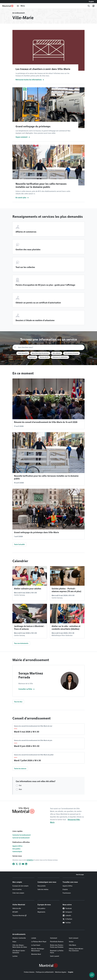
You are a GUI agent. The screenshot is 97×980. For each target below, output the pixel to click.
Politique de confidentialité (45, 972)
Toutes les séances (20, 769)
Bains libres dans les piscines (40, 353)
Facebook (67, 908)
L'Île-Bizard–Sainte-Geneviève (19, 952)
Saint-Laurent (55, 956)
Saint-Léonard (74, 938)
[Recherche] (89, 6)
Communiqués (17, 852)
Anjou (14, 942)
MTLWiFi (15, 912)
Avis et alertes (17, 889)
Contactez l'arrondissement (22, 835)
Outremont (54, 938)
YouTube (67, 923)
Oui (20, 785)
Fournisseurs (67, 893)
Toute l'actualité (19, 544)
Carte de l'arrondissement (21, 838)
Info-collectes (57, 353)
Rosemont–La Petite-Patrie (57, 952)
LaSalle (34, 938)
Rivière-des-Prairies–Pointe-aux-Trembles (57, 946)
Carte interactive (23, 353)
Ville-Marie (72, 945)
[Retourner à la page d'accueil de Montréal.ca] (8, 6)
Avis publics (16, 849)
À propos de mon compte (20, 886)
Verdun (71, 942)
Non (20, 789)
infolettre (30, 860)
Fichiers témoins (29, 972)
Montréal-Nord (36, 954)
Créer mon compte (18, 893)
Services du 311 (44, 357)
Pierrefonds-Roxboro (57, 942)
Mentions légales (61, 972)
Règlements (32, 357)
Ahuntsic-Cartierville (19, 938)
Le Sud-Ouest (36, 945)
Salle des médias (43, 889)
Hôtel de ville (17, 908)
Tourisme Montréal (18, 916)
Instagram (67, 912)
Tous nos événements (21, 643)
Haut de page (80, 875)
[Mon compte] (93, 6)
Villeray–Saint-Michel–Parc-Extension (76, 950)
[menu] (21, 6)
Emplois (65, 889)
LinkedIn (67, 916)
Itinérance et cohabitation (60, 357)
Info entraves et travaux (71, 353)
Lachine (15, 956)
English (91, 2)
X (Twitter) (67, 919)
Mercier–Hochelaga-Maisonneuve (38, 950)
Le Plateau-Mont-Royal (39, 942)
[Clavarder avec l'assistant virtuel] (92, 975)
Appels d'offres (17, 846)
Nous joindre (42, 886)
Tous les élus (18, 702)
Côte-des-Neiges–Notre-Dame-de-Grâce (20, 946)
